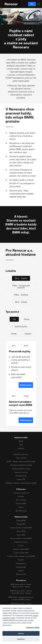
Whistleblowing (21, 476)
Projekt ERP (21, 479)
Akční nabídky (21, 500)
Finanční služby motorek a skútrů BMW (21, 556)
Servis (27, 319)
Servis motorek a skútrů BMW (21, 538)
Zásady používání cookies (21, 469)
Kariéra (21, 507)
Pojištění (21, 560)
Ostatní (28, 334)
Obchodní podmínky (21, 454)
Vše (14, 319)
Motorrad (21, 448)
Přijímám (21, 633)
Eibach (21, 571)
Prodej (14, 334)
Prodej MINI (21, 524)
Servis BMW (21, 531)
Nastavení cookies (21, 472)
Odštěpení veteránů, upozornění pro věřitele (21, 483)
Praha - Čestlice (21, 295)
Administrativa (21, 326)
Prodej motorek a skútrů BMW (21, 528)
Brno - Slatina (21, 278)
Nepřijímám (21, 639)
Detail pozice (26, 385)
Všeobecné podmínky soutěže (21, 465)
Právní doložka (21, 458)
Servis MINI (21, 535)
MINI (21, 445)
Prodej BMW (21, 520)
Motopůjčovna (21, 563)
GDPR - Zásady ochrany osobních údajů (21, 461)
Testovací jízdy (21, 574)
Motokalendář (21, 567)
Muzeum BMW (21, 503)
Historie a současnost (21, 493)
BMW (21, 441)
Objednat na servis (21, 542)
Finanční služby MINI (21, 553)
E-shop (21, 546)
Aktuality (21, 496)
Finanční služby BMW (21, 549)
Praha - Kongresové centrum (21, 287)
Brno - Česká (21, 302)
